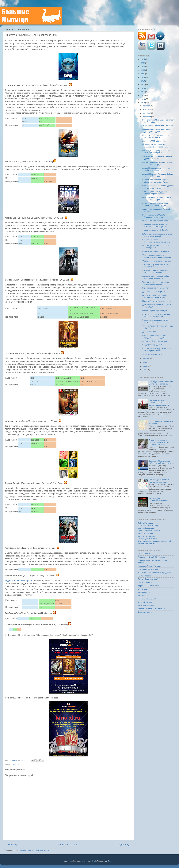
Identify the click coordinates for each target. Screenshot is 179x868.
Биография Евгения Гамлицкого (156, 251)
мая (145, 370)
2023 (143, 66)
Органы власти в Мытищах (149, 531)
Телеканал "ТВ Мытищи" (148, 569)
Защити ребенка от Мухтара (155, 341)
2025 (143, 59)
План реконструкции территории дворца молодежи (156, 130)
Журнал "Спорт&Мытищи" (149, 586)
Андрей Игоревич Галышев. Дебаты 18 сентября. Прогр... (158, 175)
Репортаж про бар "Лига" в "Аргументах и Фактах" (154, 216)
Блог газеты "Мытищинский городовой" (154, 573)
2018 (143, 81)
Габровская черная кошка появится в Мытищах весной (158, 235)
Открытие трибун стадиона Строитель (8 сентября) (154, 296)
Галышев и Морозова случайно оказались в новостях (156, 277)
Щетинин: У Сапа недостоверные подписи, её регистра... (157, 315)
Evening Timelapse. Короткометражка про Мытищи (157, 241)
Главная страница (68, 845)
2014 (143, 96)
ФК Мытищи (143, 596)
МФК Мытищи (144, 592)
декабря (147, 106)
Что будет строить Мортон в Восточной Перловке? (161, 383)
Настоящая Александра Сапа (155, 221)
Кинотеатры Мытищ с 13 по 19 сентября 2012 (155, 247)
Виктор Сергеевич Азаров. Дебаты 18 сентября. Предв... (157, 163)
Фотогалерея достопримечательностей (154, 541)
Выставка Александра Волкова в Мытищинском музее (157, 350)
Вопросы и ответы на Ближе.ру (151, 609)
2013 (143, 99)
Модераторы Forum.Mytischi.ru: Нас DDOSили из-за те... (158, 136)
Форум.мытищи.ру (146, 612)
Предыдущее (124, 845)
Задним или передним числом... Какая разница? (156, 321)
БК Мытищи (143, 589)
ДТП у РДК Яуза (149, 332)
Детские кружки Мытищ (148, 526)
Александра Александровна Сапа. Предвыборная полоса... (157, 193)
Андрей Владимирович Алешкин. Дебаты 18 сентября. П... (157, 169)
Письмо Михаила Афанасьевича (156, 301)
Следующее (12, 845)
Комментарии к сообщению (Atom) (34, 850)
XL (19, 764)
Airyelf (94, 861)
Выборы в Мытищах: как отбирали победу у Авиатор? (161, 462)
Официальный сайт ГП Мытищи (152, 557)
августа (146, 359)
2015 (143, 92)
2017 (143, 85)
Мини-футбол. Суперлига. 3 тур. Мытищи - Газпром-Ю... (156, 152)
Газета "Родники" (145, 582)
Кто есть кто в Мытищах (148, 544)
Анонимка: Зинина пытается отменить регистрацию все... (156, 226)
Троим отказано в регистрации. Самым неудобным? (156, 283)
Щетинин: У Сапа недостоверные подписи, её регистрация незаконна (161, 403)
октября (146, 113)
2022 (143, 70)
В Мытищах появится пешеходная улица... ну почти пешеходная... (159, 442)
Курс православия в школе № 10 (156, 288)
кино (14, 764)
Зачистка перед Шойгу (152, 354)
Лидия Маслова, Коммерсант (19, 581)
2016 (143, 88)
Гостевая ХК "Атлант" (147, 599)
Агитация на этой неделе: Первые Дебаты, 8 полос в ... (157, 157)
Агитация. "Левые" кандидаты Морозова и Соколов (155, 271)
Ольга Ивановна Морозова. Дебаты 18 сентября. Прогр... (158, 199)
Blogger (111, 861)
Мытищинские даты (146, 536)
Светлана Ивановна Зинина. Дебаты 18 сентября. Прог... (158, 187)
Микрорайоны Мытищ (147, 528)
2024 (143, 63)
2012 (143, 103)
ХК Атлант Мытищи (146, 605)
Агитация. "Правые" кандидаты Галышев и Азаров (156, 266)
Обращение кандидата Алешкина (157, 261)
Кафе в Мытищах (145, 523)
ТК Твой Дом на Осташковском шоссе (158, 500)
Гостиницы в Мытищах (147, 539)
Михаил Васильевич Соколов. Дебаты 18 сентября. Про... (155, 204)
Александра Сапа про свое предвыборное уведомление (156, 336)
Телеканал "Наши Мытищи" (150, 566)
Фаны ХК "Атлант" (145, 602)
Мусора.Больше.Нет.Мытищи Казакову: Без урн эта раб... (155, 146)
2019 (143, 77)
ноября (146, 109)
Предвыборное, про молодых (155, 310)
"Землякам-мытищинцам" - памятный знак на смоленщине (157, 256)
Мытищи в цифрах (146, 533)
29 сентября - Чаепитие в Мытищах (158, 126)
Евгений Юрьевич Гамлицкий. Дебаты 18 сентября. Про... (155, 181)
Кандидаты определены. (153, 345)
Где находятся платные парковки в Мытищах (159, 481)
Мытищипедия (144, 554)
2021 (143, 74)
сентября (147, 117)
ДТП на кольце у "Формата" (154, 292)
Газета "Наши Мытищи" (148, 579)
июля (145, 362)
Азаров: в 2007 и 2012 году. (154, 141)
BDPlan (14, 760)
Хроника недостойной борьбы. (156, 230)
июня (145, 366)
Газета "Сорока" (145, 576)
